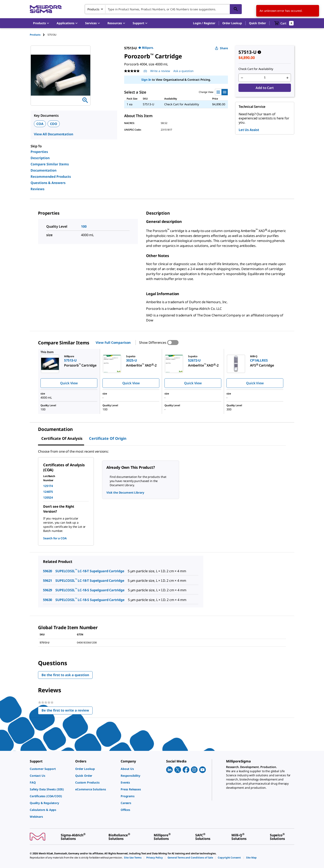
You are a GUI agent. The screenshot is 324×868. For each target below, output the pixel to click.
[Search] (236, 9)
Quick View (69, 383)
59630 (48, 600)
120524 (48, 497)
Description (40, 158)
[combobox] (163, 9)
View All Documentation (53, 134)
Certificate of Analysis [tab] (62, 438)
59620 (48, 571)
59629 (48, 590)
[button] (204, 23)
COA (40, 124)
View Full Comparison (113, 343)
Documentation (43, 170)
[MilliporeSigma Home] (46, 9)
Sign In (146, 80)
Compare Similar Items (50, 164)
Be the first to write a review (67, 711)
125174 (48, 486)
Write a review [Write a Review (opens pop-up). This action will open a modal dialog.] (160, 71)
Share (221, 48)
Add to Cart (265, 88)
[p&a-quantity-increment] (287, 78)
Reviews (38, 189)
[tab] (39, 35)
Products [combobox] (93, 9)
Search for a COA (55, 538)
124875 (48, 492)
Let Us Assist (249, 130)
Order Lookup (232, 23)
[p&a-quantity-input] (265, 78)
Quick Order (257, 23)
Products (35, 35)
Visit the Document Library (125, 492)
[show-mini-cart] (284, 23)
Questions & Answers (48, 183)
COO (54, 124)
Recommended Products (51, 177)
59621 (48, 581)
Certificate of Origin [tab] (108, 438)
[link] (50, 769)
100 (84, 226)
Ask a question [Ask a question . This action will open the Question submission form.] (183, 71)
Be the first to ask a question (65, 675)
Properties (39, 152)
